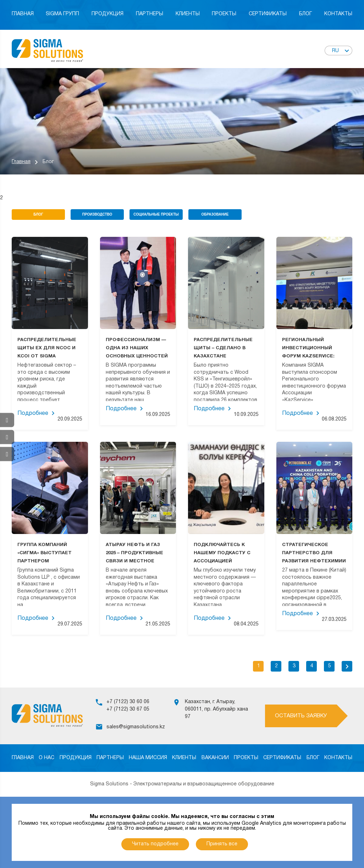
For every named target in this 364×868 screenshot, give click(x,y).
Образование (215, 214)
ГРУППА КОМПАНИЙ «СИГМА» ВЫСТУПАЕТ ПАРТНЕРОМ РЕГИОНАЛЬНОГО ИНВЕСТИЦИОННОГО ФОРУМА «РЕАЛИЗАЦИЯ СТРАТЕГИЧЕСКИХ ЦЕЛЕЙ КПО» (50, 553)
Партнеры (150, 14)
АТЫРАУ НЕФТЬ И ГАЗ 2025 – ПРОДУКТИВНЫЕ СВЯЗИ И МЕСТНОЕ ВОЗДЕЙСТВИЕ (134, 553)
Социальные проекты (156, 214)
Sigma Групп (62, 14)
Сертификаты (268, 14)
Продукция (107, 14)
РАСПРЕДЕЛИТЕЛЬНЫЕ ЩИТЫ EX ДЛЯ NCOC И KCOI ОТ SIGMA (47, 348)
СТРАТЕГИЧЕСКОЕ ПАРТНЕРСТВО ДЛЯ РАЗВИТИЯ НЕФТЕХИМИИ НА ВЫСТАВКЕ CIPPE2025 (314, 553)
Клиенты (188, 14)
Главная (23, 14)
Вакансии (215, 758)
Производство (97, 214)
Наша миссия (148, 758)
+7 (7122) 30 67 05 (128, 709)
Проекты (224, 14)
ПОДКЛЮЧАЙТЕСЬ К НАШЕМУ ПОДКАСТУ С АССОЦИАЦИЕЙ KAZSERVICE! (222, 553)
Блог (305, 14)
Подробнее (33, 413)
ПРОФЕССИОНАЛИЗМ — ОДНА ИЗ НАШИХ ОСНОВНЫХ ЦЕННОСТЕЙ (137, 348)
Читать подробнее (155, 844)
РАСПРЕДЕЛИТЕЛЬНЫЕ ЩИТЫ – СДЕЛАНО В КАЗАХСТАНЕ (223, 348)
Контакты (338, 14)
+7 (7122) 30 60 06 (128, 702)
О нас (46, 758)
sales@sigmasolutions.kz (136, 727)
